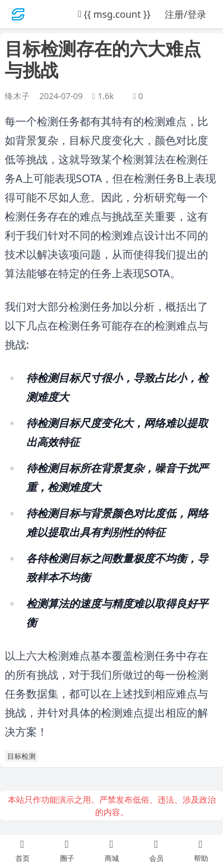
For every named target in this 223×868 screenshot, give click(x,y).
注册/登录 (186, 14)
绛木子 (17, 96)
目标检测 (21, 756)
